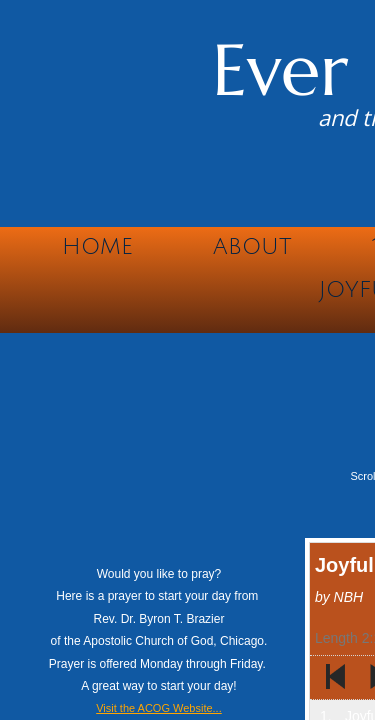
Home (97, 247)
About (252, 247)
